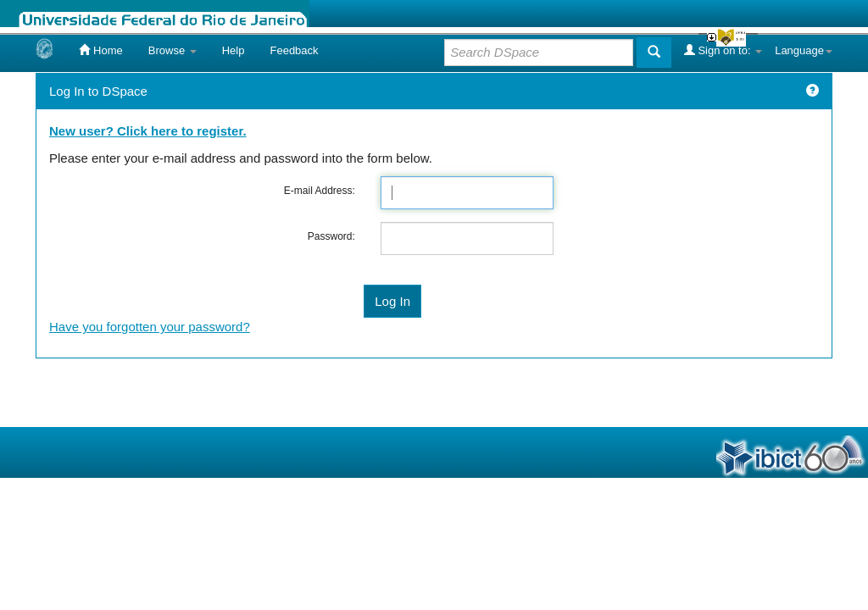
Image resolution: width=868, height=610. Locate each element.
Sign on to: (723, 50)
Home (100, 50)
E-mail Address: (320, 191)
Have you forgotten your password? (150, 327)
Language (804, 50)
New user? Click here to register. (148, 131)
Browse (172, 50)
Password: (331, 236)
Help (234, 50)
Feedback (294, 50)
